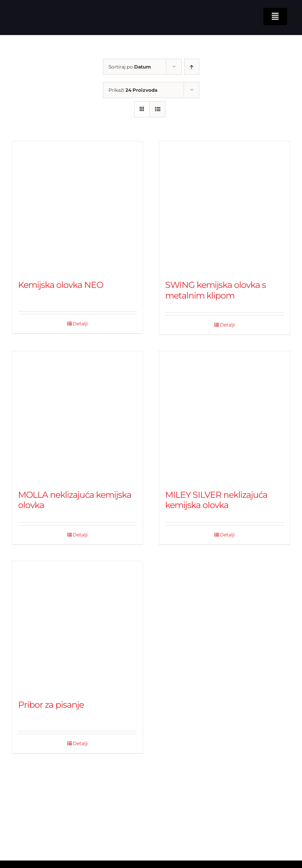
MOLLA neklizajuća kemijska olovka (75, 500)
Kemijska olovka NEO (61, 285)
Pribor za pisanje (51, 705)
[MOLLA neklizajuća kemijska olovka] (77, 417)
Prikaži (133, 90)
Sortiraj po (130, 67)
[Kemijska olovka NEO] (77, 207)
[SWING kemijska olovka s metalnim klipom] (225, 207)
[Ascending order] (192, 67)
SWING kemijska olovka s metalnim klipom (215, 290)
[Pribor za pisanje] (77, 627)
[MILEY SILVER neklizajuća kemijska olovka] (225, 417)
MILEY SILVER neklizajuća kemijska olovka (216, 500)
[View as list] (157, 109)
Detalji (80, 324)
